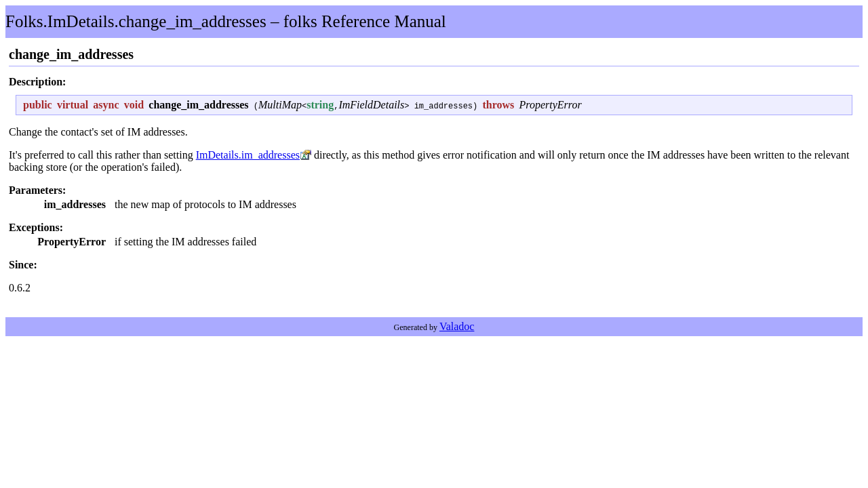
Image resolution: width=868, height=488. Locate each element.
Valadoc (457, 326)
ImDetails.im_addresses (248, 155)
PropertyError (550, 105)
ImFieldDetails (371, 105)
